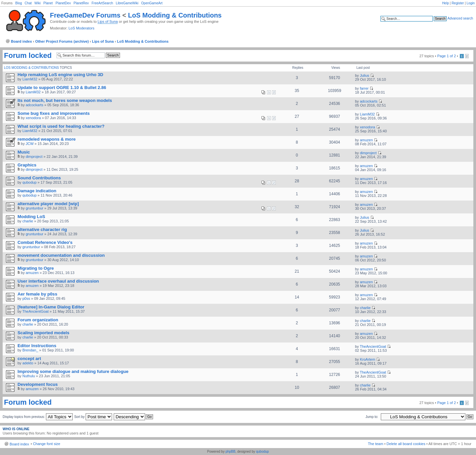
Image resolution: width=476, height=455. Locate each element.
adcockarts (35, 105)
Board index (21, 41)
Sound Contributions (39, 178)
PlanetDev (63, 3)
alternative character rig (42, 229)
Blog (19, 3)
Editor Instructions (37, 346)
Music (24, 152)
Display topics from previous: (38, 417)
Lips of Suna (108, 22)
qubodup (30, 182)
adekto (28, 363)
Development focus (38, 384)
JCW (30, 144)
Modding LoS (31, 217)
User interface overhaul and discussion (58, 281)
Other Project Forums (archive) (62, 41)
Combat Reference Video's (45, 242)
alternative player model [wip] (48, 204)
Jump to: (372, 417)
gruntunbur (35, 208)
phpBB (230, 452)
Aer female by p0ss (37, 294)
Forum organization (38, 320)
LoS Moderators (81, 28)
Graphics (27, 165)
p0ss (26, 298)
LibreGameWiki (127, 3)
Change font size (47, 444)
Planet (48, 3)
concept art (29, 359)
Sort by (93, 417)
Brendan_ (30, 350)
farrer (364, 88)
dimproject (34, 157)
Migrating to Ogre (36, 268)
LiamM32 (30, 79)
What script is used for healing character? (61, 126)
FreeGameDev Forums (85, 15)
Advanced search (460, 18)
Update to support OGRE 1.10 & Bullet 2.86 (62, 88)
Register (458, 3)
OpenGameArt (152, 3)
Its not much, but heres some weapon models (65, 100)
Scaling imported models (43, 333)
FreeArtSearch (102, 3)
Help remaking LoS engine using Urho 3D (60, 75)
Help (445, 3)
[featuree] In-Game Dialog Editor (51, 307)
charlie (28, 221)
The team (376, 444)
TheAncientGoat (35, 311)
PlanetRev (81, 3)
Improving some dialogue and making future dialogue (73, 371)
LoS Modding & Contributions (175, 15)
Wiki (38, 3)
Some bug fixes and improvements (54, 113)
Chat (28, 3)
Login (471, 3)
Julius (365, 75)
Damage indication (37, 191)
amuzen (366, 140)
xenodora (33, 118)
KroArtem (368, 359)
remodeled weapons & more (47, 139)
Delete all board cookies (406, 444)
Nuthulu (29, 376)
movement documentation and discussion (61, 255)
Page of (447, 56)
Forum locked (28, 56)
